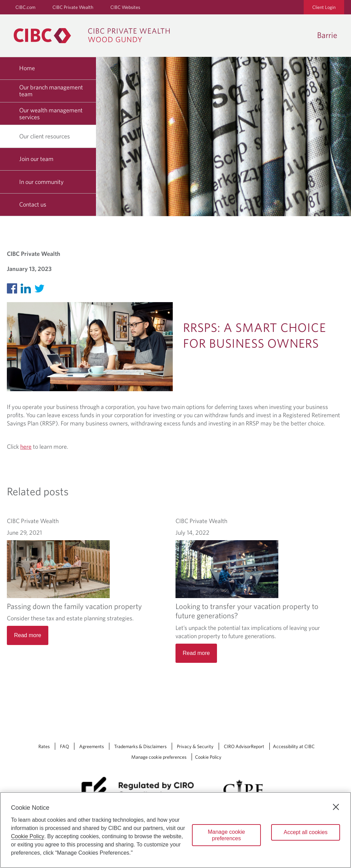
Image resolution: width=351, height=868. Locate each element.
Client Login (324, 7)
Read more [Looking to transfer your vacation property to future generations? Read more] (196, 603)
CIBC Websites (125, 7)
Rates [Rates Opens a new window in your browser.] (44, 729)
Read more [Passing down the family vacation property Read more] (28, 635)
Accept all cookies (305, 832)
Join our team (36, 159)
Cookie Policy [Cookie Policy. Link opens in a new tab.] (208, 739)
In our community (41, 182)
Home (27, 68)
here (26, 447)
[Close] (336, 807)
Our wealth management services (51, 114)
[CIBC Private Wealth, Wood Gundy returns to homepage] (95, 36)
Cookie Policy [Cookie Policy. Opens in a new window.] (28, 836)
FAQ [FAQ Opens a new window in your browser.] (64, 729)
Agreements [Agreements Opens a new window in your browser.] (92, 729)
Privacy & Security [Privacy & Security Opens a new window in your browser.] (195, 729)
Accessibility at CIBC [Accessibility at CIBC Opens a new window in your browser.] (294, 729)
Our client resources (47, 136)
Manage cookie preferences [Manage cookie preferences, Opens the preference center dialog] (226, 835)
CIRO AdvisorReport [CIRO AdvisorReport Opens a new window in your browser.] (244, 729)
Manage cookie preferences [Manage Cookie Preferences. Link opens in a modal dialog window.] (159, 739)
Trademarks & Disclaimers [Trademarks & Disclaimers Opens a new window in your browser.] (140, 729)
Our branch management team (51, 91)
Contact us (33, 204)
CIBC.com (25, 7)
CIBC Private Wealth (73, 7)
